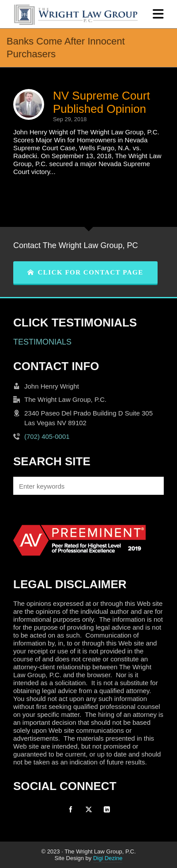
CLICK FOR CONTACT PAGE (85, 272)
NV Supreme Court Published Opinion (102, 102)
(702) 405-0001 (47, 436)
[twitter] (89, 809)
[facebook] (71, 809)
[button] (153, 486)
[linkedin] (107, 809)
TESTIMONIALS (42, 342)
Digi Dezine (108, 858)
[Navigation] (158, 14)
